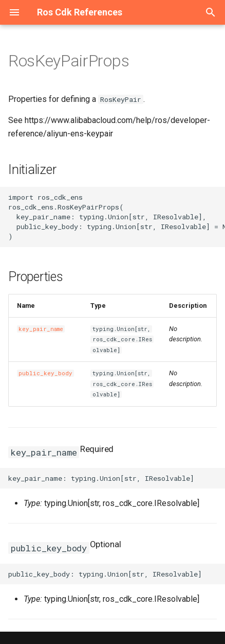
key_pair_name (41, 329)
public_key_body (45, 373)
